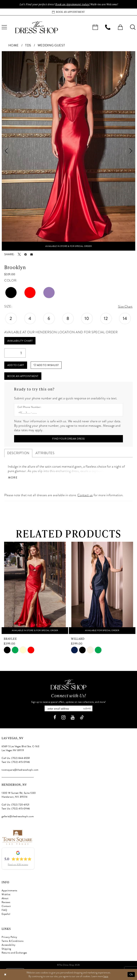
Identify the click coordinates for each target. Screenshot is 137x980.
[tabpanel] (68, 151)
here (106, 976)
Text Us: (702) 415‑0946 (16, 762)
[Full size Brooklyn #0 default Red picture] (68, 151)
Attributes (45, 453)
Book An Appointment (23, 376)
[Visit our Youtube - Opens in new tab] (73, 717)
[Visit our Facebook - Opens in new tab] (55, 717)
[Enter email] (68, 708)
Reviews (6, 902)
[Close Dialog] (5, 974)
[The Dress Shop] (68, 685)
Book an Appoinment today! (73, 4)
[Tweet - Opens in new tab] (19, 254)
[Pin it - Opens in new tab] (26, 254)
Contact (6, 906)
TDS (28, 45)
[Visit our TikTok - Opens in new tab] (82, 717)
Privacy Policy (9, 937)
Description (18, 453)
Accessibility (9, 945)
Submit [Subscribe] (87, 708)
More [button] (13, 478)
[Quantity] (15, 353)
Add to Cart (16, 365)
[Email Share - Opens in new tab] (32, 255)
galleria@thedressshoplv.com (18, 816)
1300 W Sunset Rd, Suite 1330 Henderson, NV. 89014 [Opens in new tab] (19, 795)
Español (6, 914)
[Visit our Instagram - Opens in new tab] (63, 717)
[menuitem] (95, 27)
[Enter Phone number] (67, 413)
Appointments (9, 891)
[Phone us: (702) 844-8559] (108, 27)
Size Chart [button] (125, 307)
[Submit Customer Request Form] (68, 439)
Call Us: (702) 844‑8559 (16, 758)
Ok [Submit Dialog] (131, 974)
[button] (120, 27)
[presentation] (35, 588)
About (5, 898)
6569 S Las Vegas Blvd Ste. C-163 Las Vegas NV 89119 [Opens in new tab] (20, 748)
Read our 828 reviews (18, 865)
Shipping (6, 949)
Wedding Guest (51, 45)
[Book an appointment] (68, 12)
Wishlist (6, 894)
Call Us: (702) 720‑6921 (16, 805)
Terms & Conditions (13, 941)
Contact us (85, 495)
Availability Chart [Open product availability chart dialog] (20, 341)
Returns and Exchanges (14, 953)
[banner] (37, 27)
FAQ (4, 910)
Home (14, 45)
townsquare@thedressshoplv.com (20, 770)
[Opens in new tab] (17, 837)
